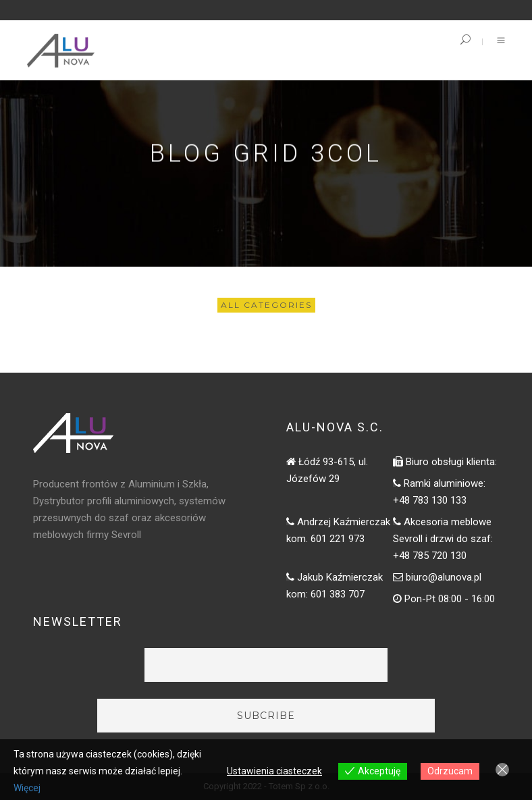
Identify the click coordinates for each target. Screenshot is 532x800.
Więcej (27, 788)
